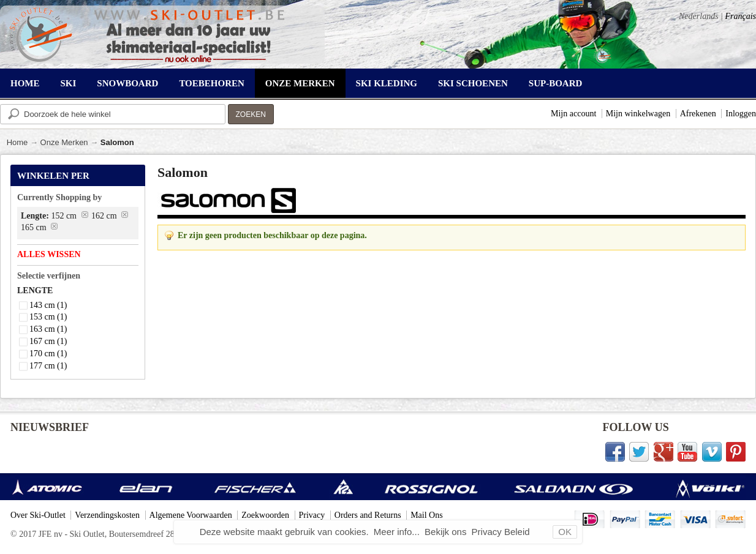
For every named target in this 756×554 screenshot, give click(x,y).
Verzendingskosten (107, 515)
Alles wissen (49, 254)
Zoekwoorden (265, 515)
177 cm (48, 366)
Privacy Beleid (501, 532)
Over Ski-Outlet (38, 515)
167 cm (48, 341)
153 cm (48, 317)
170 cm (48, 354)
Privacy (312, 515)
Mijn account (573, 114)
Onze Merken (64, 142)
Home (17, 142)
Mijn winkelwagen (638, 114)
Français (740, 16)
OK (565, 532)
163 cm (48, 329)
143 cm (48, 305)
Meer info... (398, 532)
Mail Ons (427, 515)
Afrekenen (698, 114)
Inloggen (741, 114)
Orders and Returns (368, 515)
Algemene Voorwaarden (191, 515)
